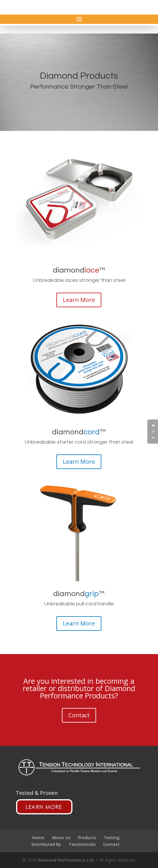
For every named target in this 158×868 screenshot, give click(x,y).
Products (87, 838)
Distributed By (46, 844)
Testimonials (82, 844)
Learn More (79, 300)
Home (38, 838)
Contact (79, 715)
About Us (61, 838)
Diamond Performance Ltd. (66, 860)
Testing (112, 838)
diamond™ (79, 270)
